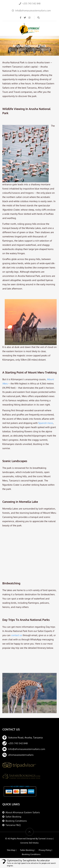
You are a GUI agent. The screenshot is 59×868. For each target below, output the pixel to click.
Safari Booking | (28, 817)
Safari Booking (13, 783)
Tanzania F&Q (13, 792)
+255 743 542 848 (18, 710)
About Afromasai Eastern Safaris (23, 779)
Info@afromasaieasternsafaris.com (27, 716)
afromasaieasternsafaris (21, 721)
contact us (17, 602)
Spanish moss (46, 423)
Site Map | (12, 817)
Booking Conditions (16, 787)
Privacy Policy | (45, 817)
